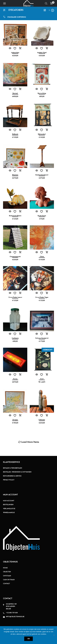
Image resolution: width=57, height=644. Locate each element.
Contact (6, 584)
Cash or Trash (9, 580)
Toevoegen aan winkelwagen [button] (20, 48)
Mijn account (9, 501)
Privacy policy (9, 480)
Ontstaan (7, 576)
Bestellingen (8, 505)
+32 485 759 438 (12, 613)
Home (5, 568)
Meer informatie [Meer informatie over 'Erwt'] (47, 375)
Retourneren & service (12, 476)
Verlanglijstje (9, 509)
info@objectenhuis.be (15, 617)
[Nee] (54, 635)
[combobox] (17, 17)
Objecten (7, 572)
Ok (29, 639)
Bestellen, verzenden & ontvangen (17, 472)
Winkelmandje (9, 513)
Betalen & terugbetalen (13, 468)
